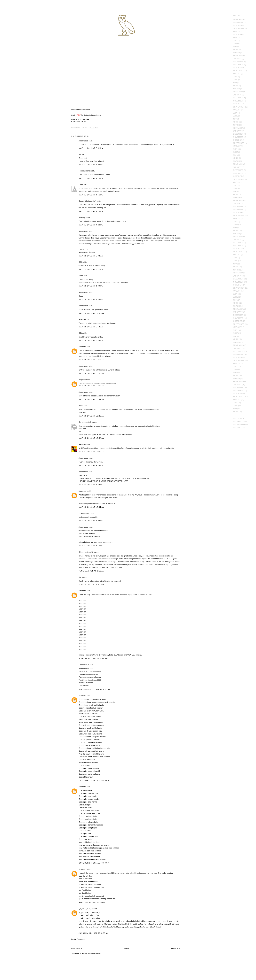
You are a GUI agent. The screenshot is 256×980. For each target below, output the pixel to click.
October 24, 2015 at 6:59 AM (94, 780)
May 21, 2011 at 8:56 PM (91, 195)
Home (127, 949)
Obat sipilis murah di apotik (89, 771)
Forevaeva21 (84, 665)
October (238, 25)
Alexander (83, 491)
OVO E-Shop (239, 418)
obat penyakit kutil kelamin (89, 857)
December (238, 62)
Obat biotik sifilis (85, 808)
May (235, 46)
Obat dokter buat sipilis (88, 819)
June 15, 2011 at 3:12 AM (92, 571)
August (237, 31)
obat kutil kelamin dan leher (90, 842)
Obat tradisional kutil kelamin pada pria (94, 748)
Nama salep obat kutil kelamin (91, 722)
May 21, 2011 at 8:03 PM (91, 165)
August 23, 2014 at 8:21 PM (93, 658)
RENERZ (82, 444)
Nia (80, 154)
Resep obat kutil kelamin (88, 763)
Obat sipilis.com (85, 833)
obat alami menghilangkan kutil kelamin (94, 845)
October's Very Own (14, 21)
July (235, 40)
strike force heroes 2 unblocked (91, 887)
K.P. (80, 333)
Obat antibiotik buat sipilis (89, 810)
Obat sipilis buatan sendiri (89, 799)
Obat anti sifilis (85, 765)
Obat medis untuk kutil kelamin (91, 708)
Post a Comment (78, 939)
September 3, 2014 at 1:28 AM (95, 689)
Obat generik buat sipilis (88, 822)
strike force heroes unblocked (90, 884)
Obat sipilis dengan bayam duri (91, 825)
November (238, 22)
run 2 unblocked (85, 890)
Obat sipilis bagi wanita (88, 802)
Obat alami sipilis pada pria (89, 774)
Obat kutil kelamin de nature (90, 717)
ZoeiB (81, 185)
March (236, 53)
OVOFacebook (240, 421)
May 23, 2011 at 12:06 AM (92, 313)
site (80, 577)
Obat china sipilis (85, 839)
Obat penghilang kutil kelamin (90, 742)
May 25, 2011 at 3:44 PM (91, 485)
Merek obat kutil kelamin (88, 714)
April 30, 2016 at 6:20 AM (92, 902)
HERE (78, 115)
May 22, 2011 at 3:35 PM (91, 300)
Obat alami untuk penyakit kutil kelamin (94, 757)
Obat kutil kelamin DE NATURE (91, 711)
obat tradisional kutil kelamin (90, 854)
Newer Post (77, 949)
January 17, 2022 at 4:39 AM (94, 933)
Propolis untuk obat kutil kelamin (92, 754)
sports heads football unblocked (91, 896)
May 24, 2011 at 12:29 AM (92, 416)
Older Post (176, 949)
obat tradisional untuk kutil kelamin (92, 859)
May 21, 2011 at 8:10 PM (91, 178)
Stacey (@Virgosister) (87, 201)
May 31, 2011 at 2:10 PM (91, 546)
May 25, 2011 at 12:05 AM (92, 452)
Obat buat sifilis (85, 831)
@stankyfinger (84, 513)
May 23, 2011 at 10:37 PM (92, 399)
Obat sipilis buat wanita (88, 796)
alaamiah (82, 600)
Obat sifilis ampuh (86, 777)
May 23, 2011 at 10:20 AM (92, 373)
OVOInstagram (240, 424)
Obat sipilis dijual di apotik (89, 768)
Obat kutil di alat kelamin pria (90, 731)
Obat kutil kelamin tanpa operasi (92, 725)
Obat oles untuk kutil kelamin (90, 728)
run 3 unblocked (85, 893)
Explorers (82, 319)
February (238, 19)
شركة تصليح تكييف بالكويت (89, 915)
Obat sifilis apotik (85, 790)
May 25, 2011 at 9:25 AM (91, 465)
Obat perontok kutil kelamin (90, 745)
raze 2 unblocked (86, 876)
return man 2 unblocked (88, 882)
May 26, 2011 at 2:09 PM (91, 521)
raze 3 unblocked (86, 879)
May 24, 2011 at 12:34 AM (92, 438)
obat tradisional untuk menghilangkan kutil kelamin (99, 848)
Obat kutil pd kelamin (87, 760)
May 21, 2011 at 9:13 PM (91, 211)
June (236, 43)
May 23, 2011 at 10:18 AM (92, 360)
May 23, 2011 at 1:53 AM (91, 327)
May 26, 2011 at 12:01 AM (92, 507)
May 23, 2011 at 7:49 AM (91, 340)
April (236, 49)
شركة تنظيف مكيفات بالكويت (90, 912)
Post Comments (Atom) (92, 953)
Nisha (81, 276)
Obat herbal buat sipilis (88, 816)
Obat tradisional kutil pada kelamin (92, 737)
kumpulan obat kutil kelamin (90, 851)
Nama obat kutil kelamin (88, 719)
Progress (82, 380)
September (239, 28)
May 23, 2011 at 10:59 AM (92, 386)
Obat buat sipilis (85, 805)
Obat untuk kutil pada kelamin (91, 734)
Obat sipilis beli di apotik (88, 793)
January (237, 59)
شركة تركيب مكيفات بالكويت (89, 918)
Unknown (82, 347)
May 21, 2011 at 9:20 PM (91, 225)
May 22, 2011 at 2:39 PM (91, 286)
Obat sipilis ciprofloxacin (88, 836)
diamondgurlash (85, 422)
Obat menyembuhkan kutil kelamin (92, 699)
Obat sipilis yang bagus (88, 828)
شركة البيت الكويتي (86, 909)
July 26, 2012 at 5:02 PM (91, 585)
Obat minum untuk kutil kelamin (91, 705)
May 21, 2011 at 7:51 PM (91, 148)
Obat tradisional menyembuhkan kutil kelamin (97, 702)
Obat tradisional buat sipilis (89, 813)
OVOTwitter (239, 427)
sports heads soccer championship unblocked (97, 899)
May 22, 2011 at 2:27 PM (91, 269)
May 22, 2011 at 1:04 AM (91, 256)
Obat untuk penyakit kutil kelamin (92, 751)
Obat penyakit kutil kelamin (89, 740)
